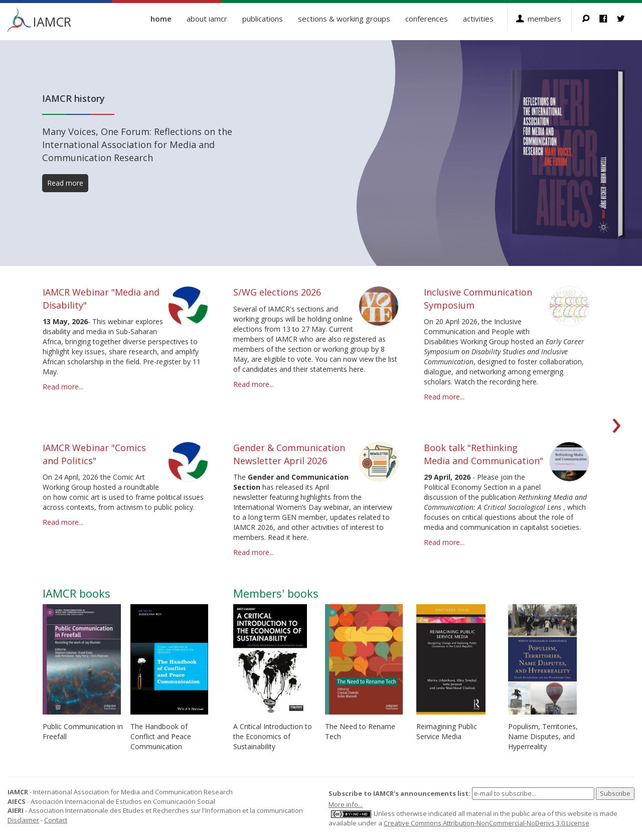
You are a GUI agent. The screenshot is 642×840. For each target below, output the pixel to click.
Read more (65, 183)
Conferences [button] (427, 19)
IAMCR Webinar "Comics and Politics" (94, 454)
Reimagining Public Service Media (447, 731)
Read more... (63, 387)
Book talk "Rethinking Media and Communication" (484, 454)
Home (161, 19)
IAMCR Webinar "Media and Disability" (101, 299)
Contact (56, 820)
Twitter (626, 19)
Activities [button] (478, 19)
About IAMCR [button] (207, 19)
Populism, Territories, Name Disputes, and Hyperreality (543, 736)
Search (591, 19)
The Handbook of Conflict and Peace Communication (161, 736)
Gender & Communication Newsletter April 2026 (289, 454)
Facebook (608, 19)
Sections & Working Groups (344, 19)
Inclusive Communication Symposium (478, 299)
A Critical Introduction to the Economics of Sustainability (273, 736)
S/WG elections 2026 (277, 292)
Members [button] (544, 19)
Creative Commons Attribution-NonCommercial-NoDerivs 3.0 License (487, 823)
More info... (346, 804)
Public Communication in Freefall (83, 731)
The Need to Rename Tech (360, 731)
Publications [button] (263, 19)
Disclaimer (23, 820)
